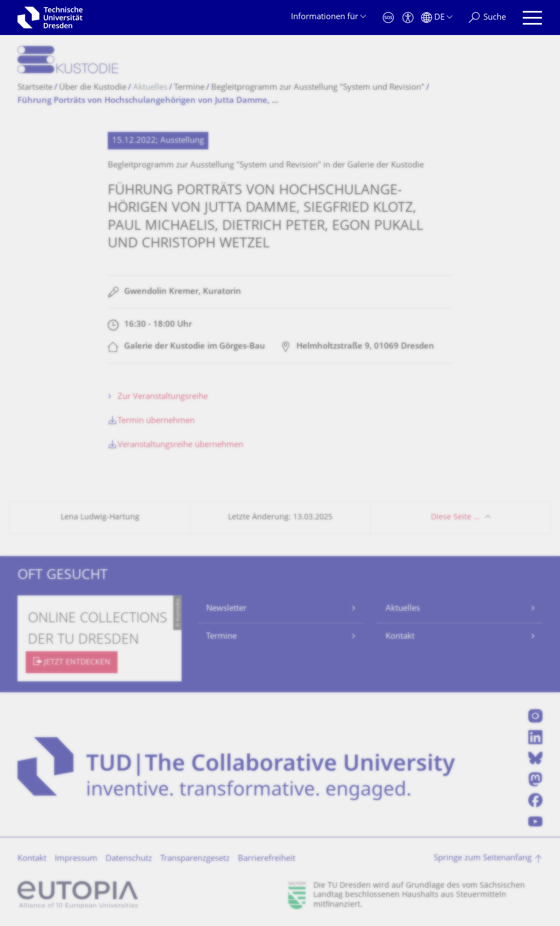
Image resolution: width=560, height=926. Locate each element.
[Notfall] (388, 18)
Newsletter (226, 609)
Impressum (76, 859)
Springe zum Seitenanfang (483, 858)
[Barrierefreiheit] (408, 18)
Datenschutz (129, 859)
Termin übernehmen (156, 421)
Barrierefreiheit (267, 859)
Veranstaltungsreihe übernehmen (180, 445)
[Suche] (487, 18)
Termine (221, 637)
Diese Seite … (455, 517)
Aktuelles (403, 609)
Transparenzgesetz (195, 859)
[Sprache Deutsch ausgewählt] (437, 18)
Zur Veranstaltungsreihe (163, 397)
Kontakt (400, 637)
